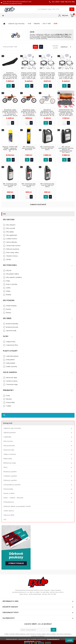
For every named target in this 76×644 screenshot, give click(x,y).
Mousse (9, 399)
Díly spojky (10, 232)
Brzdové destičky (12, 324)
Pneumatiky (10, 402)
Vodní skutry (9, 511)
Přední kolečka (11, 306)
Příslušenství (9, 502)
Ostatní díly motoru (13, 246)
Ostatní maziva (12, 381)
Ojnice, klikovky (12, 242)
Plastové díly (9, 450)
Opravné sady (11, 331)
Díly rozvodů (11, 228)
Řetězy (9, 313)
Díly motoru (8, 441)
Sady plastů (10, 360)
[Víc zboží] (53, 9)
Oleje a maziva (10, 454)
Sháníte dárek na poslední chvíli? (17, 506)
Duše (8, 396)
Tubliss (9, 406)
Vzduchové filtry (12, 345)
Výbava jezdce (10, 433)
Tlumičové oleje (12, 384)
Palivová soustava (13, 249)
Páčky (8, 291)
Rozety (9, 309)
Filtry (5, 467)
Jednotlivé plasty (12, 356)
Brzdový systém (10, 472)
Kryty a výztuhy (12, 284)
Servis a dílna (9, 493)
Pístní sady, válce (12, 253)
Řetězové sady (10, 463)
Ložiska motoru (12, 239)
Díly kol (9, 270)
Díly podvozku (9, 446)
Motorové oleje (12, 378)
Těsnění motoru (12, 256)
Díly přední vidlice (13, 274)
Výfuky (9, 259)
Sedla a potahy (12, 367)
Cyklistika (7, 437)
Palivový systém (10, 480)
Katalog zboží (8, 423)
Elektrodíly (8, 459)
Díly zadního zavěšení (14, 277)
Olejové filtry (11, 342)
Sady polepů (11, 363)
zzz (5, 519)
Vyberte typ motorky (12, 428)
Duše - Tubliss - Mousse (13, 498)
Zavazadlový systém (12, 485)
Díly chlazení (11, 225)
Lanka (8, 288)
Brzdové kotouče (12, 327)
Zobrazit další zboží (38, 205)
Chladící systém (10, 476)
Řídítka (9, 295)
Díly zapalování (12, 235)
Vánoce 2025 (9, 515)
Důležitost (66, 47)
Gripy (8, 281)
